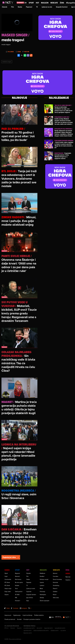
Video (68, 573)
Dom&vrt (42, 576)
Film (12, 7)
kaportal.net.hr (49, 628)
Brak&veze (43, 573)
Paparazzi (29, 7)
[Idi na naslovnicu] (9, 5)
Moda (41, 588)
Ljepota (42, 582)
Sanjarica (68, 580)
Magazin (45, 3)
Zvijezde (5, 7)
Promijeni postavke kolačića (32, 619)
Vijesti (6, 573)
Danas (7, 570)
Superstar (29, 591)
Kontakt (19, 619)
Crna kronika (8, 579)
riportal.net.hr (28, 630)
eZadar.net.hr (55, 630)
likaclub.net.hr (28, 633)
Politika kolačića (39, 615)
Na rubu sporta (19, 582)
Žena (62, 3)
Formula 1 (17, 601)
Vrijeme (7, 594)
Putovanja (42, 591)
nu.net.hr (63, 630)
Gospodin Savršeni (62, 7)
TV (37, 7)
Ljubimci (42, 585)
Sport (31, 3)
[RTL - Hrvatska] (58, 617)
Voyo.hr (19, 628)
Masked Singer (7, 62)
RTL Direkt (7, 585)
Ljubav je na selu (47, 7)
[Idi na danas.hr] (22, 3)
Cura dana (56, 576)
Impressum (8, 615)
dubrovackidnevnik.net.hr (41, 630)
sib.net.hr (40, 628)
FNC (16, 598)
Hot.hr (27, 52)
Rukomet (17, 576)
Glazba (20, 7)
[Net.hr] (67, 617)
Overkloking (56, 585)
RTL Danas (7, 582)
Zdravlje (42, 598)
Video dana (56, 598)
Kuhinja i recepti (44, 579)
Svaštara (55, 591)
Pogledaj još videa (11, 557)
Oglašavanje (17, 615)
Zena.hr (13, 628)
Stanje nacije (8, 588)
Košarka (17, 585)
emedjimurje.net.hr (29, 628)
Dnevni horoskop (57, 579)
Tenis (16, 588)
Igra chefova (30, 598)
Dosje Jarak (8, 591)
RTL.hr (7, 628)
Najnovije (68, 577)
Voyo (28, 601)
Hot (37, 3)
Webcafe (54, 3)
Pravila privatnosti (10, 619)
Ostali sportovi (19, 591)
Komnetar (55, 582)
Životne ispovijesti (45, 601)
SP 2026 (17, 594)
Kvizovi (55, 594)
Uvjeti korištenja (27, 615)
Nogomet (17, 573)
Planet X (55, 588)
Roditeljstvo (43, 594)
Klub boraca (18, 579)
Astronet (55, 573)
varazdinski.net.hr (60, 628)
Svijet (6, 576)
